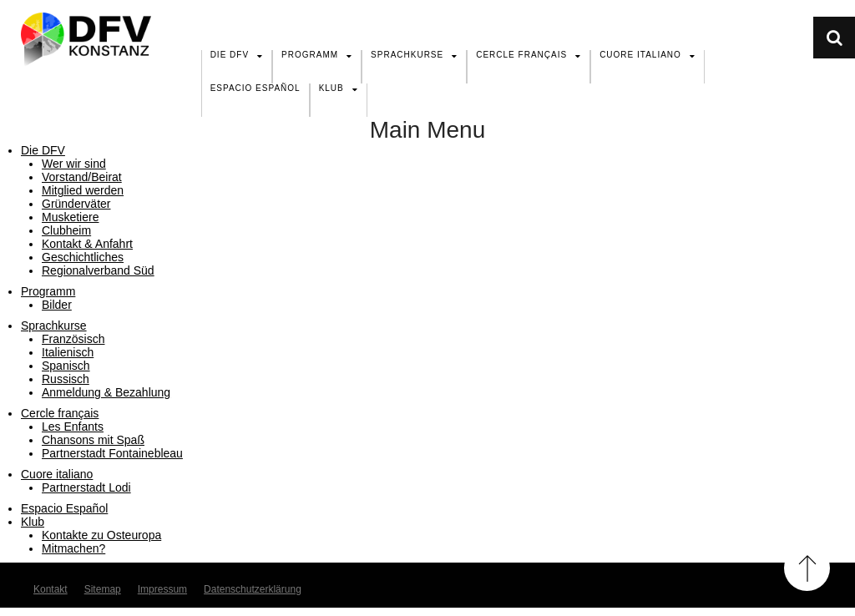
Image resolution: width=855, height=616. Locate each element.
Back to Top (807, 568)
